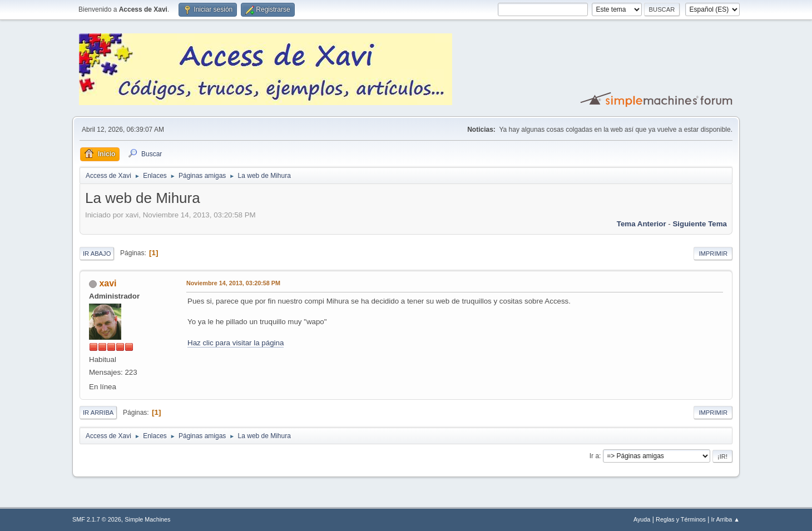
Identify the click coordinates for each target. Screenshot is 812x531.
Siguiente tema (700, 224)
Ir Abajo (97, 254)
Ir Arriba (98, 413)
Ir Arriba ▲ (726, 519)
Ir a (594, 456)
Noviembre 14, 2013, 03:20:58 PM (233, 283)
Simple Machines (147, 519)
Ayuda (642, 519)
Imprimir (713, 254)
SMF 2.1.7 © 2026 (97, 519)
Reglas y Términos (681, 519)
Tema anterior (642, 224)
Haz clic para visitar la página (236, 343)
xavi (108, 283)
